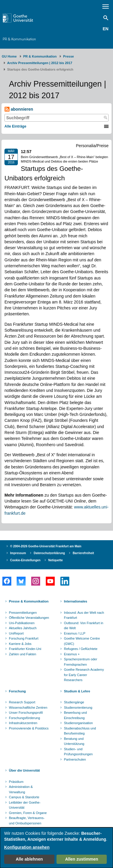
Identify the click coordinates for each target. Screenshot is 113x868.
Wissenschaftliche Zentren (28, 708)
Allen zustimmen (82, 859)
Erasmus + (72, 654)
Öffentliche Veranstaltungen (29, 618)
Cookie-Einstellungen (25, 560)
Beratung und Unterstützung (74, 741)
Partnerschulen (75, 759)
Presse (68, 56)
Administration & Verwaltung (21, 789)
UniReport (16, 633)
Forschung (17, 691)
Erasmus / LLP (75, 633)
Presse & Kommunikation (29, 601)
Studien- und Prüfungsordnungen (78, 752)
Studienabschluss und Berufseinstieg (80, 731)
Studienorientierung (78, 708)
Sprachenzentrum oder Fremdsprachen (81, 662)
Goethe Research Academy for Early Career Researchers (84, 675)
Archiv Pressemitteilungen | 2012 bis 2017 (40, 63)
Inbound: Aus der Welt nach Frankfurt (84, 615)
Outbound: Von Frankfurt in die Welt (84, 626)
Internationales (76, 601)
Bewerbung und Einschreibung (75, 715)
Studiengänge (74, 702)
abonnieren (19, 109)
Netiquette (55, 560)
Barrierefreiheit (83, 553)
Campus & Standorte (24, 797)
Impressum (18, 553)
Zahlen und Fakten (23, 654)
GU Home (9, 56)
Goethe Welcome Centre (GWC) (82, 641)
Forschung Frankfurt (24, 638)
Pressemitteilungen (23, 613)
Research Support (22, 702)
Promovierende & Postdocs (29, 728)
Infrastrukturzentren (23, 723)
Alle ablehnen (29, 859)
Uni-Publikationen (22, 623)
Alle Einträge (15, 126)
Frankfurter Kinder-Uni (25, 649)
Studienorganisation (78, 723)
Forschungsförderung (25, 718)
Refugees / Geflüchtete (81, 649)
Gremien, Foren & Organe (28, 813)
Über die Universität (24, 770)
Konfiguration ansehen (27, 847)
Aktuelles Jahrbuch (23, 628)
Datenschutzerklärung (49, 553)
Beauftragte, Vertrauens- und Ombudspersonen (27, 821)
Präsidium (16, 782)
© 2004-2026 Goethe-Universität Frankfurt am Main (46, 546)
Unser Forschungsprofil (26, 713)
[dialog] (56, 848)
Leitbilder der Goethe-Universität (25, 805)
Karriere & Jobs (20, 644)
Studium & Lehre (77, 691)
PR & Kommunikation (19, 39)
